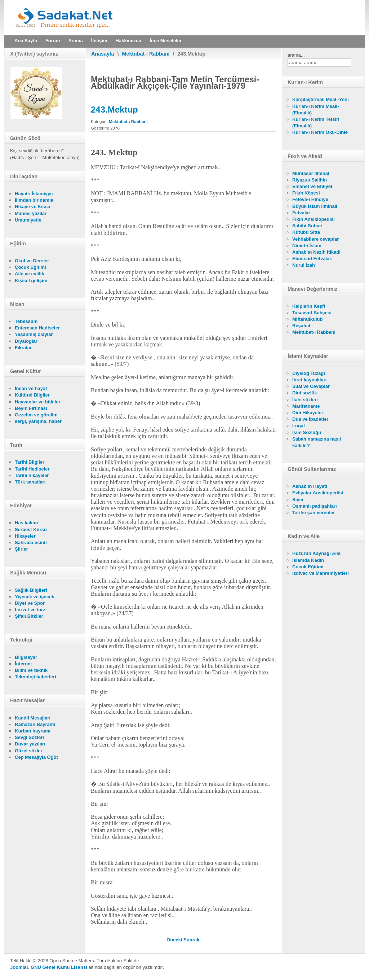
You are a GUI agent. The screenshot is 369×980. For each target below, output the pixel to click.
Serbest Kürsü (31, 530)
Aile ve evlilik (30, 274)
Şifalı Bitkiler (29, 616)
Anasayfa (103, 54)
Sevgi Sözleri (29, 737)
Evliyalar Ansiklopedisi (318, 493)
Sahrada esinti (31, 542)
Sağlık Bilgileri (31, 590)
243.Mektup (114, 110)
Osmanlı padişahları (315, 506)
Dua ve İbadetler (310, 419)
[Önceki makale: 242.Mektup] (175, 940)
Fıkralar (23, 348)
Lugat (299, 426)
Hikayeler (25, 536)
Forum (53, 41)
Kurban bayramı (33, 731)
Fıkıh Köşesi (306, 193)
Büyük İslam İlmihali (315, 206)
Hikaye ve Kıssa (32, 207)
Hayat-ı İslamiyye (34, 194)
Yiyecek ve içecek (34, 597)
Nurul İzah (304, 265)
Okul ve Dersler (32, 261)
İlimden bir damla (34, 200)
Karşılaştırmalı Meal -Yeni (321, 99)
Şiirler (21, 549)
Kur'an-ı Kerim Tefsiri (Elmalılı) (316, 122)
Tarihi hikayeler (32, 475)
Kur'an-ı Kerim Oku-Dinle (320, 132)
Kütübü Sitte (306, 232)
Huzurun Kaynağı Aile (316, 553)
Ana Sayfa (26, 41)
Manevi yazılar (31, 213)
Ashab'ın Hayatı (310, 486)
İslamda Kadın (308, 560)
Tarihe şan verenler (314, 513)
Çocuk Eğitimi (30, 267)
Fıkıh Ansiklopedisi (314, 219)
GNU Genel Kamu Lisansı (59, 967)
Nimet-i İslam (307, 246)
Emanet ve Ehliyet (312, 186)
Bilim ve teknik (31, 670)
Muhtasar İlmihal (311, 173)
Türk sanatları (30, 482)
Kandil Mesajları (33, 718)
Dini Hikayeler (308, 413)
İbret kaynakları (309, 380)
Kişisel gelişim (31, 281)
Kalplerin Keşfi (309, 306)
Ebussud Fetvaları (312, 259)
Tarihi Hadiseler (32, 469)
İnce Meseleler (166, 41)
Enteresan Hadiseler (37, 328)
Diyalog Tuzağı (309, 373)
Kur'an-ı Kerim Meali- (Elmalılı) (316, 110)
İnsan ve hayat (31, 388)
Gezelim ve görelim (36, 415)
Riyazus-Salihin (310, 180)
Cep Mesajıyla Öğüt (36, 757)
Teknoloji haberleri (35, 677)
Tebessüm (26, 321)
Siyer (298, 500)
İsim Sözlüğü (307, 432)
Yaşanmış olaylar (34, 334)
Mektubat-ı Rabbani (146, 54)
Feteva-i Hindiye (310, 199)
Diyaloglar (26, 341)
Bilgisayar (26, 657)
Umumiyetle (28, 220)
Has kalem (26, 523)
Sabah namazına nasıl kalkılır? (317, 442)
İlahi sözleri (305, 400)
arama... (296, 55)
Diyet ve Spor (30, 603)
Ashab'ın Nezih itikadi (316, 252)
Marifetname (306, 406)
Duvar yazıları (30, 744)
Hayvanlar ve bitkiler (37, 402)
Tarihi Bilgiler (30, 462)
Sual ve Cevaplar (311, 386)
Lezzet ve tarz (30, 610)
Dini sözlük (305, 393)
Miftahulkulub (308, 319)
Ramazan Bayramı (35, 724)
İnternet (23, 664)
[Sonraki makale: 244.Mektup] (192, 940)
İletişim (99, 41)
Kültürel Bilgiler (32, 395)
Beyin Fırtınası (31, 408)
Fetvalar (301, 213)
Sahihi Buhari (307, 226)
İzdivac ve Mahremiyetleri (321, 573)
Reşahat (301, 326)
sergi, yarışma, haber (38, 421)
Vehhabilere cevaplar (315, 239)
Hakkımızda (129, 41)
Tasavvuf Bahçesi (312, 313)
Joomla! (19, 967)
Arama (75, 41)
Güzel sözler (29, 751)
